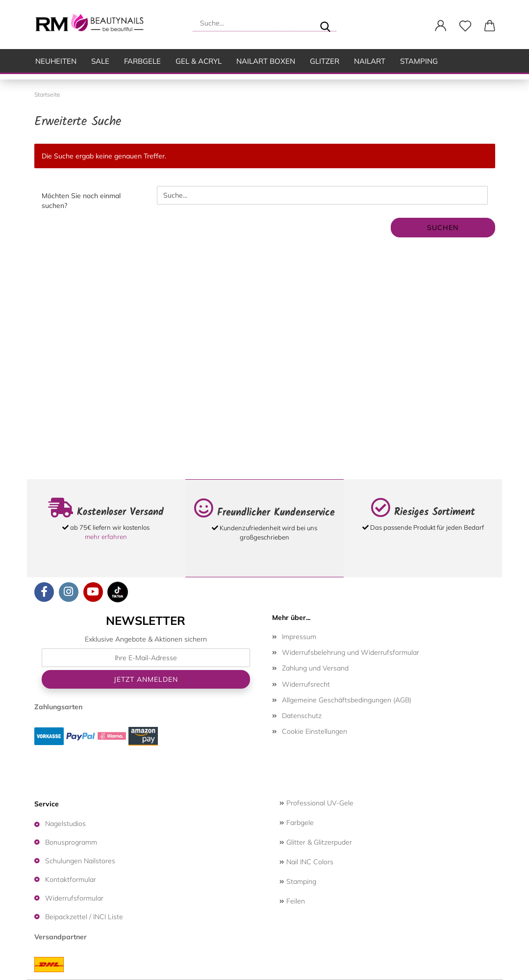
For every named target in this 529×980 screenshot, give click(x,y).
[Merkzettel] (465, 26)
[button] (441, 26)
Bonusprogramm (71, 842)
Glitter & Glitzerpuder (316, 842)
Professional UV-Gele (316, 803)
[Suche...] (325, 23)
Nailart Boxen (266, 61)
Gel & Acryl (199, 61)
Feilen (292, 901)
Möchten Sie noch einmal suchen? (81, 201)
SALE (100, 61)
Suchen (443, 228)
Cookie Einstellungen (315, 731)
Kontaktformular (71, 879)
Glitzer (325, 61)
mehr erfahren (106, 537)
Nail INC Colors (306, 862)
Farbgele (142, 61)
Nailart (370, 61)
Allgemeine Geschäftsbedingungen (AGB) (347, 700)
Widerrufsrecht (306, 684)
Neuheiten (56, 61)
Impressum (299, 637)
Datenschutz (302, 716)
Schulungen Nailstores (80, 861)
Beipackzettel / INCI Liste (84, 917)
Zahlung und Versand (315, 668)
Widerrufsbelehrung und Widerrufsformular (351, 652)
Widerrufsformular (74, 898)
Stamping (419, 61)
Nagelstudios (65, 824)
